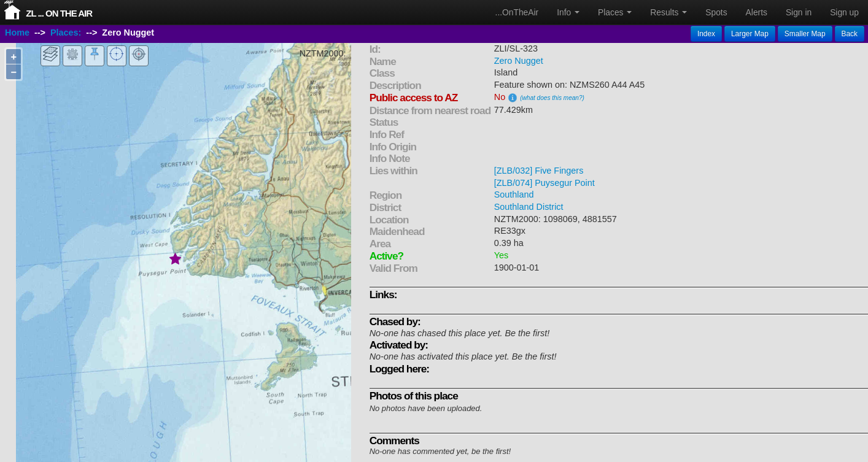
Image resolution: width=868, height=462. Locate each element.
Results (668, 12)
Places (615, 12)
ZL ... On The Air (59, 13)
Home (17, 33)
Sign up (844, 12)
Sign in (799, 12)
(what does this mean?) (552, 98)
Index (706, 34)
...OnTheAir (517, 12)
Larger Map (750, 34)
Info (568, 12)
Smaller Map (805, 34)
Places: (66, 33)
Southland (514, 194)
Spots (716, 12)
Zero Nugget (519, 61)
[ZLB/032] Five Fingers (539, 171)
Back (850, 34)
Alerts (757, 12)
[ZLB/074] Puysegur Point (544, 183)
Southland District (529, 207)
